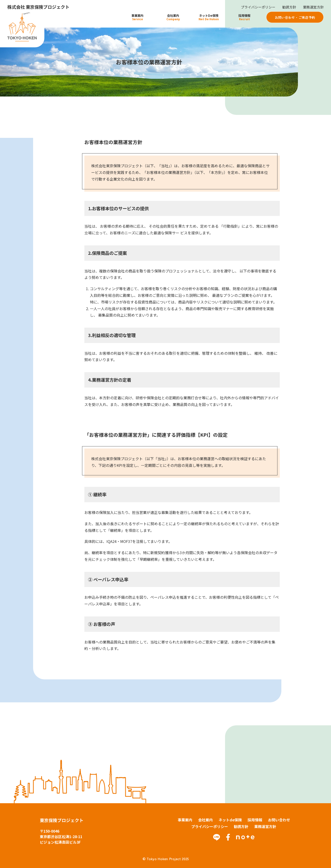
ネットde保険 (230, 820)
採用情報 (255, 820)
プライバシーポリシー (255, 7)
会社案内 (205, 820)
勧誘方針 (287, 7)
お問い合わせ (279, 820)
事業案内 (185, 820)
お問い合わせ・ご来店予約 (295, 17)
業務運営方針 (313, 7)
